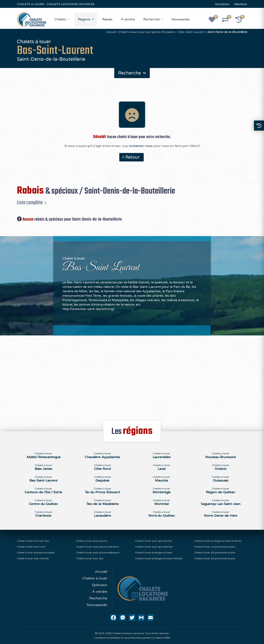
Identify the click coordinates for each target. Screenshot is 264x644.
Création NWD (162, 638)
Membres (241, 4)
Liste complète (30, 203)
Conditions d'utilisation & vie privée (114, 638)
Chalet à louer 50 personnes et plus (215, 558)
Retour (133, 157)
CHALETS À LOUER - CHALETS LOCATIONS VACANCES (56, 4)
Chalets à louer (95, 578)
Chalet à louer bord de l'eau (33, 541)
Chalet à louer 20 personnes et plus (215, 553)
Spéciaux (100, 585)
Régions (84, 19)
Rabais (107, 19)
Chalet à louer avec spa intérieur (154, 541)
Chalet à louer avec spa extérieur (154, 547)
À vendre (128, 19)
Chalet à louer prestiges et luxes (153, 553)
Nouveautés (181, 19)
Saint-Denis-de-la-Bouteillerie (227, 32)
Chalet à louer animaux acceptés (36, 553)
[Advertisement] (132, 376)
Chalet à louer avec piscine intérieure (97, 547)
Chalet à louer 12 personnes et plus (215, 547)
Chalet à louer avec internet (33, 558)
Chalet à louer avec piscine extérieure (98, 553)
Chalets (60, 19)
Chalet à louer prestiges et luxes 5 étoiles (218, 541)
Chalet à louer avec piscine (92, 541)
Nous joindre (144, 638)
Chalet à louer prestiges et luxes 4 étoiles (159, 558)
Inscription (222, 4)
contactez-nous (141, 146)
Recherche (151, 19)
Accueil (111, 32)
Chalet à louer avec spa (90, 558)
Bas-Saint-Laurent (191, 32)
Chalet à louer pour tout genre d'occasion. (147, 32)
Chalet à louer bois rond (31, 547)
